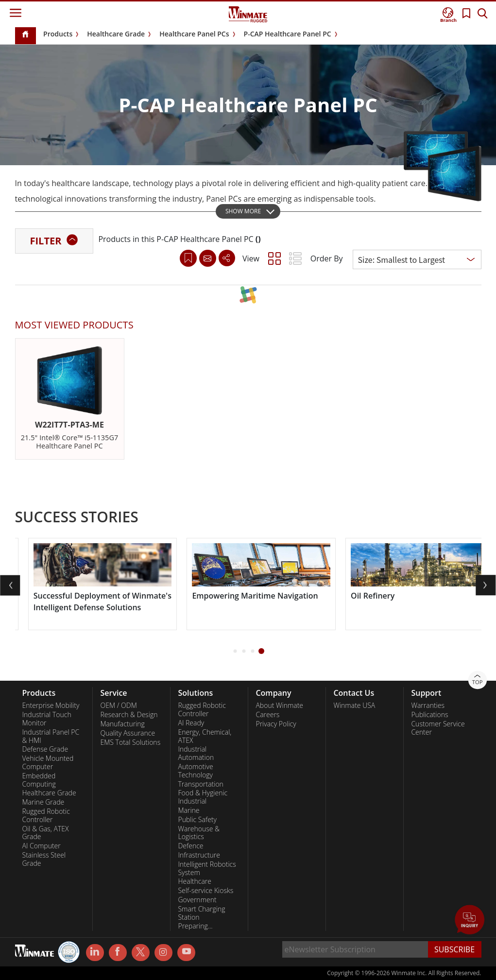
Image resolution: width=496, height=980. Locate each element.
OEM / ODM (118, 705)
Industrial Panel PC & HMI (51, 736)
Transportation (200, 784)
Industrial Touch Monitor (47, 719)
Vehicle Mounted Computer (48, 763)
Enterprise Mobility (51, 705)
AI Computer (42, 846)
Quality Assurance (128, 733)
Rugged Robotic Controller (46, 816)
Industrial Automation (196, 753)
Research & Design (129, 715)
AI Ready (191, 723)
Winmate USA (354, 705)
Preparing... (195, 926)
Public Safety (197, 820)
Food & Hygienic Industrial (203, 797)
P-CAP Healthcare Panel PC (288, 34)
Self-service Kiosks (205, 891)
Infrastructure (199, 855)
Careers (267, 715)
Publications (429, 715)
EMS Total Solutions (130, 742)
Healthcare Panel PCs (194, 34)
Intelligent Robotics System (207, 868)
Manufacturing (122, 724)
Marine (188, 810)
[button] (235, 651)
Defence (190, 846)
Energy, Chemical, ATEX (205, 736)
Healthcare (195, 881)
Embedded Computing (39, 780)
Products (58, 34)
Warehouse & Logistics (199, 833)
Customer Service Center (438, 728)
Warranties (428, 705)
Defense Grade (45, 749)
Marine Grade (43, 802)
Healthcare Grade (116, 34)
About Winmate (279, 705)
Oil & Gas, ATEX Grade (46, 833)
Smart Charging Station (201, 913)
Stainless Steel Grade (44, 859)
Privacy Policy (276, 724)
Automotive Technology (195, 771)
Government (197, 900)
